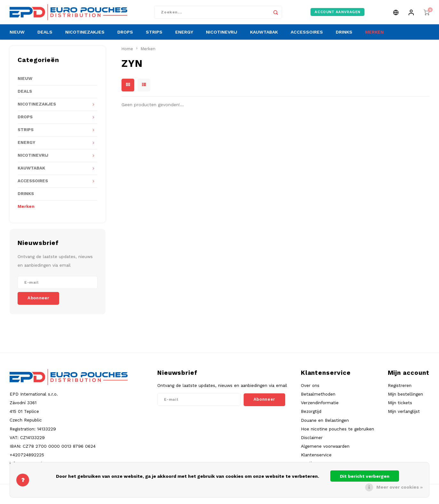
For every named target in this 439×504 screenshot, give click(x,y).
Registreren (400, 390)
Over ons (310, 390)
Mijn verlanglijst (404, 416)
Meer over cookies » (400, 487)
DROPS (125, 37)
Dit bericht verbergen (365, 476)
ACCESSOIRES (307, 37)
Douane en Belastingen (325, 425)
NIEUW (17, 37)
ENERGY (184, 37)
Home (127, 53)
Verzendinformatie (320, 407)
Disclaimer (312, 442)
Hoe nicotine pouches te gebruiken (337, 433)
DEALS (45, 37)
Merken (26, 211)
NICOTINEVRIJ (222, 37)
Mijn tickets (400, 407)
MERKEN (374, 37)
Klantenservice (316, 459)
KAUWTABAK (264, 37)
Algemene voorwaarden (325, 451)
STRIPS (154, 37)
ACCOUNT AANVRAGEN (337, 14)
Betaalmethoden (318, 398)
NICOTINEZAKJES (85, 37)
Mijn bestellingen (405, 398)
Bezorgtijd (311, 416)
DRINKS (344, 37)
